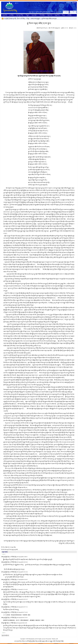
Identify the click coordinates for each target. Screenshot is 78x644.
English (74, 3)
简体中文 (69, 3)
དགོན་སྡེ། (69, 15)
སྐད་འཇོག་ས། (73, 12)
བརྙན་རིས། (57, 15)
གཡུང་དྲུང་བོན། (20, 15)
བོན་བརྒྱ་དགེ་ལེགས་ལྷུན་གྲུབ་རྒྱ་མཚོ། (11, 550)
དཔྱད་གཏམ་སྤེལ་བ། (5, 635)
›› (5, 554)
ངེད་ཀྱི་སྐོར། (66, 12)
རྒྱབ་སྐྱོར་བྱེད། (7, 557)
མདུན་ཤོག (5, 15)
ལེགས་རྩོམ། (42, 15)
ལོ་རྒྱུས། (27, 15)
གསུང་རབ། (50, 15)
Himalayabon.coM (33, 639)
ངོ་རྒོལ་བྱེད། (14, 557)
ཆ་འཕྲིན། (12, 15)
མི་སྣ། (63, 15)
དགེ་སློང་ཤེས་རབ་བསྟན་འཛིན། (10, 547)
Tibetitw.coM (55, 639)
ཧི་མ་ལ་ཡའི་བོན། (21, 19)
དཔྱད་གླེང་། (34, 15)
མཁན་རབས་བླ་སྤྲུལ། (35, 19)
